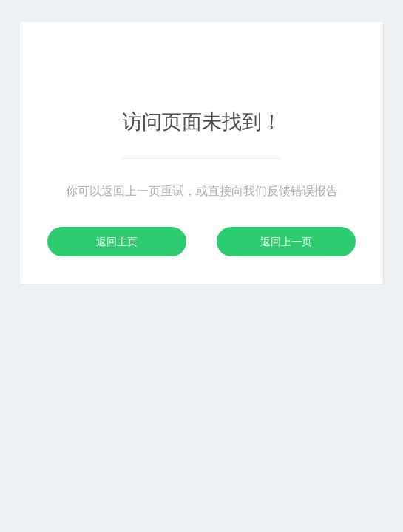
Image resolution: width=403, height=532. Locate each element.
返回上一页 (286, 242)
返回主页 (117, 242)
